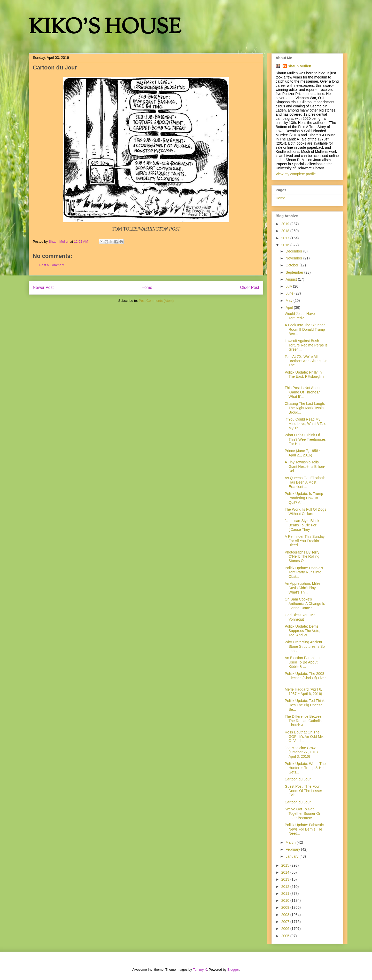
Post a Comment (52, 265)
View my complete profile (296, 174)
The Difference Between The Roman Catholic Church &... (304, 721)
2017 (286, 238)
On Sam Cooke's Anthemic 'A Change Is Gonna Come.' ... (305, 604)
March (291, 842)
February (293, 849)
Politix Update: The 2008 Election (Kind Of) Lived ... (306, 678)
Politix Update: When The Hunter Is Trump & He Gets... (305, 768)
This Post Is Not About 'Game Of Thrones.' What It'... (303, 392)
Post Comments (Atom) (156, 301)
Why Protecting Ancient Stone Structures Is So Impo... (305, 646)
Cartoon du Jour (298, 779)
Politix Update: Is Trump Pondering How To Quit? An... (304, 498)
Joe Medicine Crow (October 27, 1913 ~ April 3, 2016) (303, 752)
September (295, 272)
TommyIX (200, 970)
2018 (286, 231)
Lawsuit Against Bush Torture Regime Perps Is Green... (306, 345)
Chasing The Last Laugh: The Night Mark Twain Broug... (305, 408)
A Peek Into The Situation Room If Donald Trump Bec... (305, 329)
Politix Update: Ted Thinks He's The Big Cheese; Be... (305, 705)
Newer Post (43, 287)
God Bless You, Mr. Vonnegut (300, 617)
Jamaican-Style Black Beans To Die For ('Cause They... (302, 525)
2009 (286, 907)
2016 (286, 245)
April (290, 307)
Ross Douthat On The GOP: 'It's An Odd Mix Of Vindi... (304, 737)
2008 (286, 915)
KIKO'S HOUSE (105, 28)
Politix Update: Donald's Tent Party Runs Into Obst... (304, 572)
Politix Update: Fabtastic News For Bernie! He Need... (304, 829)
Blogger (233, 970)
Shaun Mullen (300, 66)
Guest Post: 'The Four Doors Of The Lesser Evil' (303, 791)
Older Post (250, 287)
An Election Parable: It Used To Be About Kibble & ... (303, 662)
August (292, 279)
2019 (286, 224)
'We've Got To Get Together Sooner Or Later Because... (303, 813)
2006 (286, 929)
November (294, 258)
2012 (286, 887)
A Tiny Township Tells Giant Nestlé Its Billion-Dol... (305, 467)
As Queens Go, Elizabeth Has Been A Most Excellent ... (305, 482)
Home (147, 287)
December (294, 251)
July (289, 286)
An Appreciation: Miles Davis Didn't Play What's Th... (303, 588)
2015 (286, 865)
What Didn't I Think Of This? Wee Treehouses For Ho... (305, 439)
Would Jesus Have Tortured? (300, 316)
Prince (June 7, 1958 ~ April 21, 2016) (303, 453)
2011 (286, 894)
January (292, 856)
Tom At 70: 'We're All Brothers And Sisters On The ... (306, 361)
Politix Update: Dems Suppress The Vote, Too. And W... (303, 631)
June (290, 293)
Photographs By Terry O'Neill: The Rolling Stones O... (302, 557)
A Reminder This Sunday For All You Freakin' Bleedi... (305, 541)
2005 (286, 936)
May (289, 301)
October (292, 265)
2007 (286, 922)
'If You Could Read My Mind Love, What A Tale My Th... (305, 424)
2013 (286, 879)
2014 (286, 872)
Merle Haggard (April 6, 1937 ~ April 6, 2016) (303, 691)
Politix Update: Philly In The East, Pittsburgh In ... (305, 377)
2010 (286, 900)
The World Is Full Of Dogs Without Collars (305, 512)
